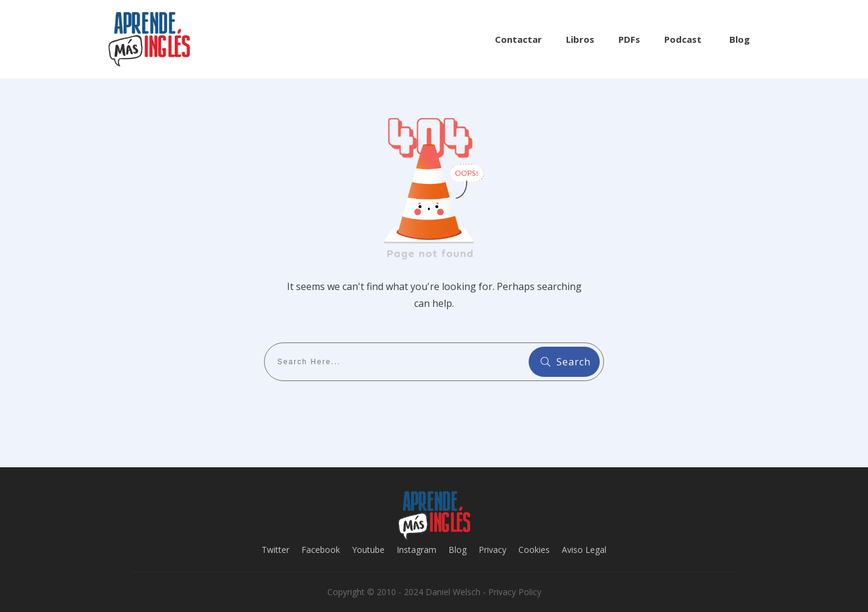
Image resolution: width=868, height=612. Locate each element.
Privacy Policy (515, 592)
